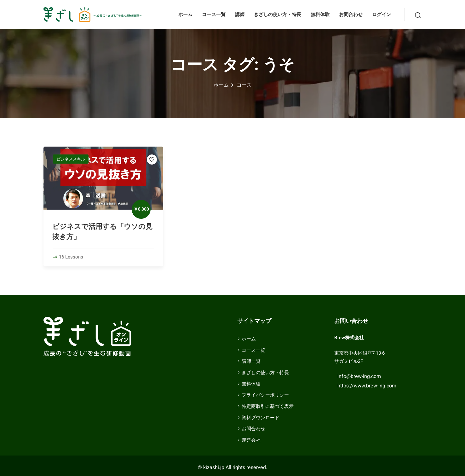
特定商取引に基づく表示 (268, 406)
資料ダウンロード (261, 418)
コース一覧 (214, 15)
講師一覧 (251, 361)
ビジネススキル (71, 159)
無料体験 (320, 15)
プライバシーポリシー (265, 395)
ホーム (185, 15)
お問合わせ (351, 15)
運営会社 (251, 440)
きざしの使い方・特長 (278, 15)
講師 (240, 15)
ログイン (382, 15)
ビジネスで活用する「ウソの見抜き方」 (102, 232)
